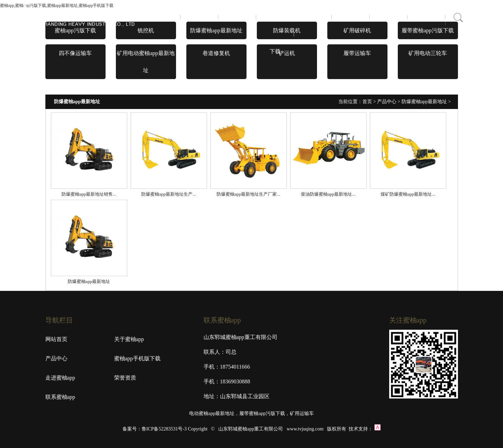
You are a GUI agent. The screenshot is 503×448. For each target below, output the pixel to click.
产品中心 (237, 17)
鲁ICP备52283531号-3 (164, 429)
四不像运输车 (75, 53)
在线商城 (426, 17)
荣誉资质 (351, 17)
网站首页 (56, 339)
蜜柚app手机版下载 (275, 34)
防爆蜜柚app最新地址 (424, 102)
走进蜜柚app (313, 17)
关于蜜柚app (199, 17)
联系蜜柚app (388, 17)
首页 (162, 17)
